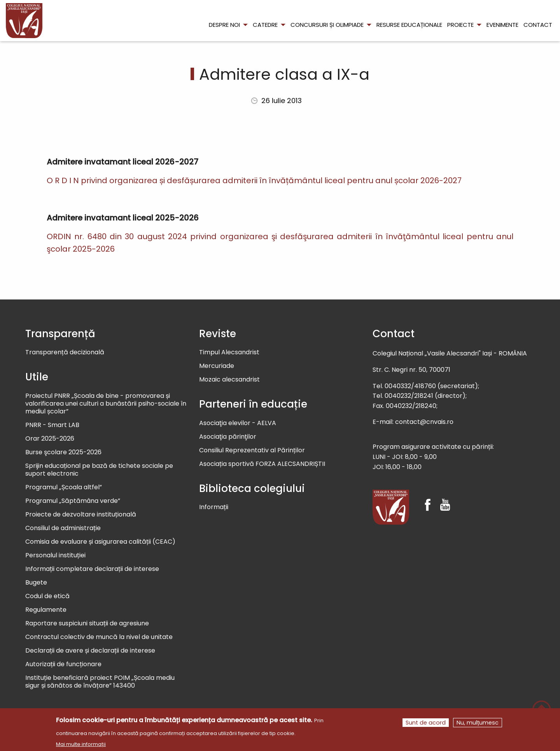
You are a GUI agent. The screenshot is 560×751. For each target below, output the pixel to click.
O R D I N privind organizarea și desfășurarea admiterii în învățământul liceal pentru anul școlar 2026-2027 (254, 180)
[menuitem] (24, 21)
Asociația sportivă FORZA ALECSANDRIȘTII (262, 464)
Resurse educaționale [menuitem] (409, 25)
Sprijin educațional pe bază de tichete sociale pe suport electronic (99, 470)
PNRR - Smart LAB (52, 425)
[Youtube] (445, 498)
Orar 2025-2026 (50, 439)
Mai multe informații (81, 745)
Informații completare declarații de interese (92, 569)
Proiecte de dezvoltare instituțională (81, 515)
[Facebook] (428, 498)
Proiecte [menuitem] (460, 25)
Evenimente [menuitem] (502, 25)
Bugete (36, 583)
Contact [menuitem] (538, 25)
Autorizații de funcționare (63, 664)
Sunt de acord (426, 724)
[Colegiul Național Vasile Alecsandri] (391, 507)
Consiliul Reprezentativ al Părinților (252, 451)
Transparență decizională (65, 353)
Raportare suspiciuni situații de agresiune (87, 624)
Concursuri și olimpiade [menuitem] (327, 25)
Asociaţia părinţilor (228, 437)
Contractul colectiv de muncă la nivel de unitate (99, 637)
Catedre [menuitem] (265, 25)
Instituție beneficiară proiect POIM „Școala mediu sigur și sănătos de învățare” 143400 (100, 682)
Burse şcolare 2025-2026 (63, 453)
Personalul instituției (55, 556)
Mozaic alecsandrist (229, 380)
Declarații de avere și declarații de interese (90, 651)
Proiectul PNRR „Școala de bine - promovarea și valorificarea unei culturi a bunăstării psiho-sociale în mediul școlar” (106, 404)
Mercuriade (217, 366)
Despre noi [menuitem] (224, 25)
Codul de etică (47, 596)
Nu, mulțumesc (478, 724)
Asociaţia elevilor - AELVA (238, 423)
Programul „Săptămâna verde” (73, 501)
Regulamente (46, 610)
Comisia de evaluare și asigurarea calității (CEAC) (100, 542)
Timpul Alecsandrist (229, 353)
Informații (214, 507)
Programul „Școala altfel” (64, 488)
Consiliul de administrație (63, 528)
